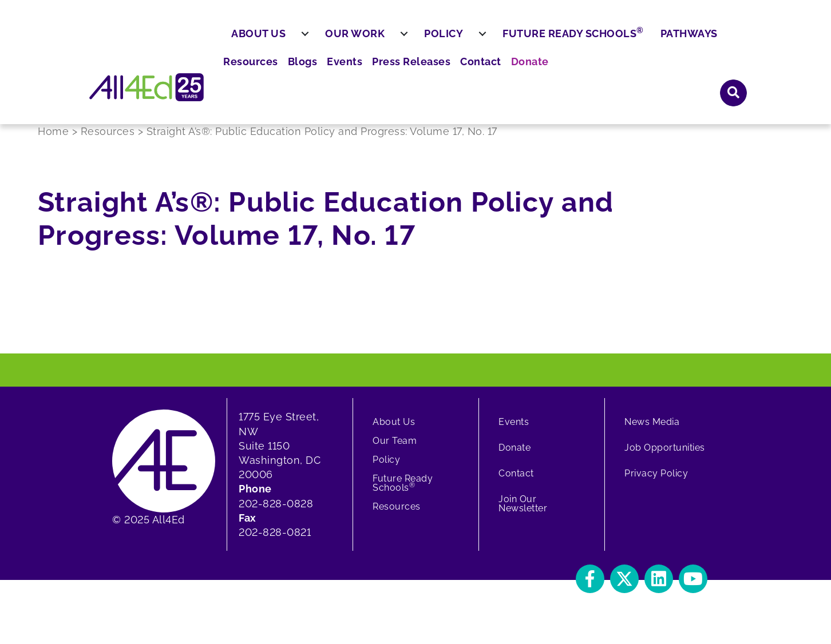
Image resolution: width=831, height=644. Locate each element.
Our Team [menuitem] (395, 450)
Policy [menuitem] (472, 73)
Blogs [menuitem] (476, 40)
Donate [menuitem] (685, 40)
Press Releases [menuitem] (576, 40)
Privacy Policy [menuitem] (656, 482)
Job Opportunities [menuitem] (665, 457)
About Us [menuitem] (286, 73)
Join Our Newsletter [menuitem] (523, 513)
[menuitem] (333, 73)
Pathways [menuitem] (717, 73)
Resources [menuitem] (428, 40)
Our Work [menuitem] (383, 73)
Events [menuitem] (515, 40)
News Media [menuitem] (652, 431)
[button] (734, 40)
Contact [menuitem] (640, 40)
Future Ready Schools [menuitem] (601, 72)
